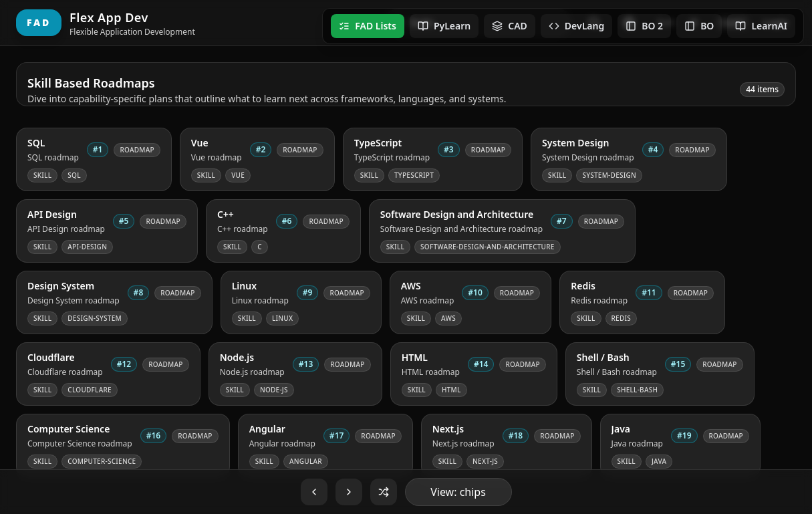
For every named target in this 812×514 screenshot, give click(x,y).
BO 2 (644, 26)
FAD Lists (368, 26)
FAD (39, 22)
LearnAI (761, 26)
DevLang (576, 26)
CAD (510, 26)
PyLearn (444, 26)
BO (699, 26)
